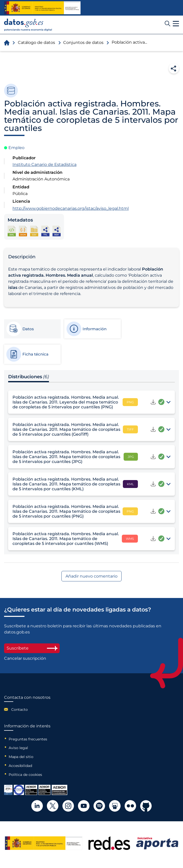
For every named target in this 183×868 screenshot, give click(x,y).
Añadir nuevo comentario (91, 576)
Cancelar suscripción (25, 658)
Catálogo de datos (36, 42)
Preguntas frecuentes (28, 739)
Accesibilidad (20, 766)
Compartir (174, 68)
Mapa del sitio (21, 757)
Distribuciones (29, 377)
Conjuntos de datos (83, 42)
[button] (176, 24)
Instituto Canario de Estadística (44, 164)
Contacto (19, 710)
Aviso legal (18, 748)
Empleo (16, 148)
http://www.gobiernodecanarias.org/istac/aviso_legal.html (71, 208)
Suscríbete (32, 648)
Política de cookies (25, 775)
